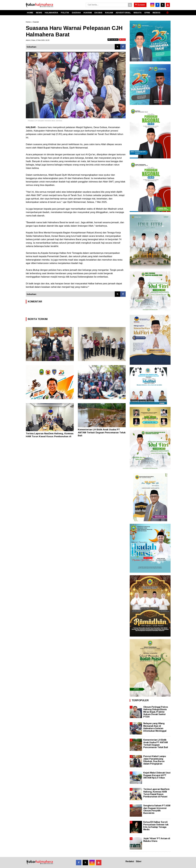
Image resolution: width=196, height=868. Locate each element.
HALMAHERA (51, 13)
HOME (30, 13)
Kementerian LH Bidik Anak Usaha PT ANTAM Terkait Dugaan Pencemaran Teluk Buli (102, 433)
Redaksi (130, 861)
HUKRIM (88, 13)
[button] (167, 11)
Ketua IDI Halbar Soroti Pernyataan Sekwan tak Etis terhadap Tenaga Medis (156, 826)
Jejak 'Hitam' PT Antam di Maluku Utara (157, 840)
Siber (139, 861)
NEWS (39, 13)
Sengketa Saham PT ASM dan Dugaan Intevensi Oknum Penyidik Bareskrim (157, 809)
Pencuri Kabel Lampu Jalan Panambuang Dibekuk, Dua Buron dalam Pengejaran (155, 760)
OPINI (147, 13)
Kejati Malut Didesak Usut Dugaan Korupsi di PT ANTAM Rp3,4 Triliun (157, 775)
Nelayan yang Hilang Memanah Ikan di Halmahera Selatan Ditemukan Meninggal (155, 727)
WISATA (138, 13)
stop (122, 39)
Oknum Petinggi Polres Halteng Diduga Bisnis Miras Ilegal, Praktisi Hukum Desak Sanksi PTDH (156, 712)
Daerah (36, 22)
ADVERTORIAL (123, 13)
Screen (140, 5)
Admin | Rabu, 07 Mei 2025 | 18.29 (38, 40)
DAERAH (76, 13)
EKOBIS (98, 13)
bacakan (113, 39)
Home (28, 22)
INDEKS (156, 13)
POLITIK (65, 13)
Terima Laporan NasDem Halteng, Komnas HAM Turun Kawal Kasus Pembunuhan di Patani (50, 437)
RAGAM (109, 13)
